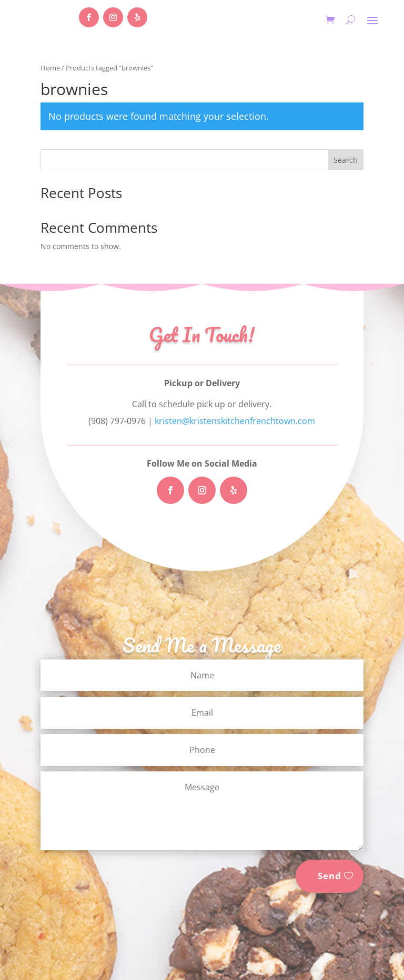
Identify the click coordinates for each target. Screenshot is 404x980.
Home (50, 68)
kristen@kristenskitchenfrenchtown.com (235, 421)
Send (330, 876)
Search (346, 160)
